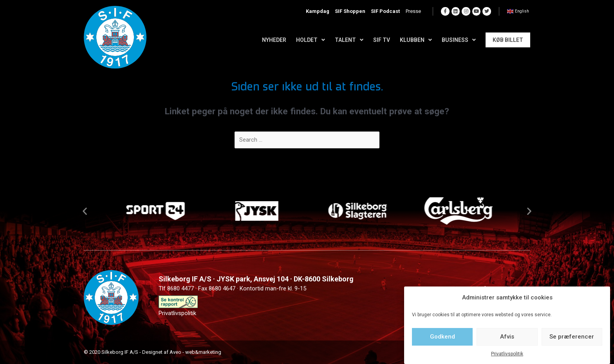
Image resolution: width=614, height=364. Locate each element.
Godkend (442, 337)
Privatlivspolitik (507, 354)
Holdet (311, 40)
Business (459, 40)
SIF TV (382, 40)
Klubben (416, 40)
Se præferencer (572, 337)
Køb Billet (508, 40)
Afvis (507, 337)
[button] (85, 211)
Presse (415, 11)
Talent (349, 40)
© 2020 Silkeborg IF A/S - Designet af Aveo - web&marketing (153, 352)
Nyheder (274, 40)
